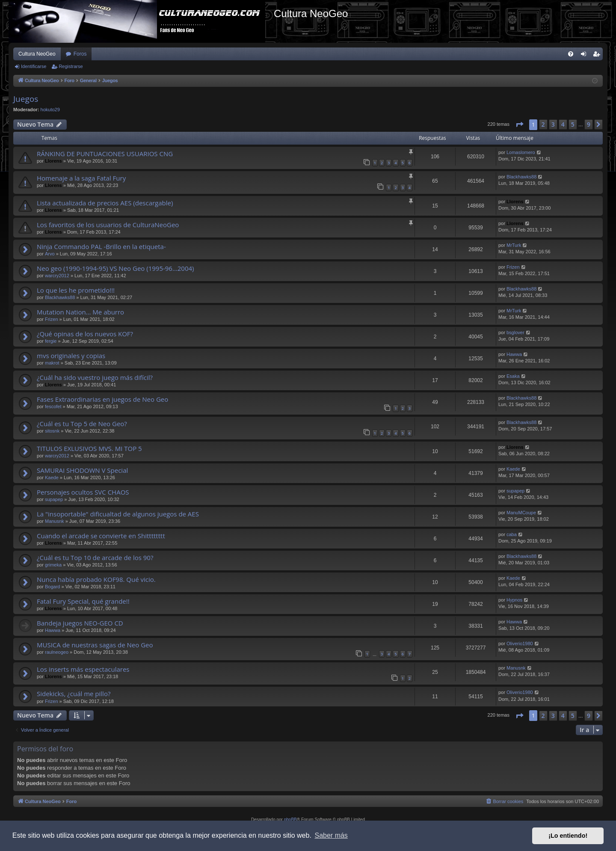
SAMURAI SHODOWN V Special (82, 470)
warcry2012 (57, 276)
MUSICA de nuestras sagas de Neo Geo (95, 645)
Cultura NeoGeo (37, 54)
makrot (52, 363)
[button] (519, 125)
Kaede (52, 477)
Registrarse (71, 66)
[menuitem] (571, 54)
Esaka (513, 376)
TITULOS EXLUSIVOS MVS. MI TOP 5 (89, 448)
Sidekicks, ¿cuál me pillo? (74, 694)
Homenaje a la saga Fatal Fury (81, 178)
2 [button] (543, 124)
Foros (80, 54)
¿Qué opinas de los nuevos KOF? (85, 334)
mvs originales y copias (71, 356)
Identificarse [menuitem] (585, 56)
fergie (51, 341)
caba (512, 534)
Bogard (52, 587)
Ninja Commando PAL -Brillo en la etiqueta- (101, 246)
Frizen (513, 267)
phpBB (290, 820)
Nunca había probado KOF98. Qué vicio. (96, 579)
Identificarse (34, 66)
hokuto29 (50, 110)
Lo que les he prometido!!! (76, 290)
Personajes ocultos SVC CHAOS (83, 492)
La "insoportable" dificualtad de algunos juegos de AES (118, 514)
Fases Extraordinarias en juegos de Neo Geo (102, 399)
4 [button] (563, 124)
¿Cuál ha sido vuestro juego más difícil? (95, 377)
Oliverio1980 (520, 643)
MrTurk (514, 245)
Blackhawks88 (521, 177)
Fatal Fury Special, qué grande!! (83, 601)
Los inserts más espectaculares (83, 669)
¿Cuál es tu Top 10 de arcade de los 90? (95, 557)
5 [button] (573, 124)
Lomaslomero (521, 152)
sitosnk (52, 431)
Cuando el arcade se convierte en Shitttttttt (101, 536)
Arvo (50, 254)
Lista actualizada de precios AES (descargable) (105, 203)
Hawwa (514, 354)
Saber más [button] (331, 835)
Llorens (53, 161)
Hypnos (514, 600)
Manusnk (55, 521)
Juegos (26, 99)
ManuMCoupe (521, 513)
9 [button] (589, 124)
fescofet (53, 406)
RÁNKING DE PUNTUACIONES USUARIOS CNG (105, 154)
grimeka (53, 565)
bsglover (515, 332)
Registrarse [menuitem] (598, 56)
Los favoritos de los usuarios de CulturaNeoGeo (108, 225)
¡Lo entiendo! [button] (568, 836)
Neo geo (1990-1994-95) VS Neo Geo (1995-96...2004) (115, 268)
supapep (54, 499)
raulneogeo (57, 652)
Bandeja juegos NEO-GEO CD (80, 623)
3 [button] (553, 124)
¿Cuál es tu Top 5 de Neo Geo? (82, 424)
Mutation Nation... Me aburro (80, 312)
